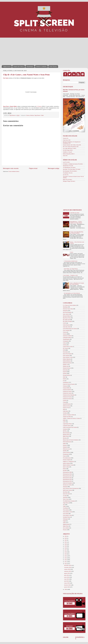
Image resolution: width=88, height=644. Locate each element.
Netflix (64, 443)
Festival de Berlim (67, 390)
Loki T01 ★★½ (66, 162)
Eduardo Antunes (67, 368)
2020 (66, 544)
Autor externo (66, 314)
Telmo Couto (66, 499)
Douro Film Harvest (67, 354)
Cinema (28, 115)
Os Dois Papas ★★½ (68, 150)
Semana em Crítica (67, 485)
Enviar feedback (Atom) (14, 171)
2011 (66, 562)
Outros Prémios (66, 452)
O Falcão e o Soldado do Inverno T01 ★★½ (73, 164)
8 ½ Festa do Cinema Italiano (70, 305)
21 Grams (39, 106)
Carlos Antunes (66, 325)
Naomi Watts (13, 106)
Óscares (65, 530)
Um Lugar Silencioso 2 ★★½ (70, 148)
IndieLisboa (66, 411)
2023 (66, 538)
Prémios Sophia (67, 460)
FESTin (65, 379)
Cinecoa (65, 332)
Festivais (65, 386)
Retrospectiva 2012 (67, 478)
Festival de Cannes (67, 391)
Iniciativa (65, 413)
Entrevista (65, 370)
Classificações (66, 339)
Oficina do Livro (66, 449)
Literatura (65, 429)
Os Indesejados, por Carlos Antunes (72, 293)
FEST (64, 377)
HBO (64, 409)
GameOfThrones (67, 404)
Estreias (65, 373)
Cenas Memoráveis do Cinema (70, 329)
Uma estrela (66, 514)
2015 (66, 554)
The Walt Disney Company (69, 501)
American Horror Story (68, 309)
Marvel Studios (66, 433)
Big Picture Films (67, 318)
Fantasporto (66, 382)
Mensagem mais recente (11, 168)
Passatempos (30, 67)
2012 (66, 560)
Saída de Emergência (68, 483)
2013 (66, 558)
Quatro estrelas (66, 463)
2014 (66, 556)
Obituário (65, 447)
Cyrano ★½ (66, 138)
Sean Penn (6, 106)
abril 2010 (67, 581)
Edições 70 (65, 364)
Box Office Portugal (67, 321)
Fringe (64, 402)
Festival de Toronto (67, 397)
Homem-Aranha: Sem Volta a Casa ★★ (72, 145)
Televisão (65, 497)
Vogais (64, 521)
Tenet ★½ (65, 156)
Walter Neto (66, 526)
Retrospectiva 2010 (67, 474)
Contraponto (66, 341)
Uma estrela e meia (67, 515)
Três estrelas (66, 510)
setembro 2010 (68, 571)
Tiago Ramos (37, 115)
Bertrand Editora (67, 316)
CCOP (64, 323)
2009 (66, 589)
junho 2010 (67, 577)
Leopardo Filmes (67, 426)
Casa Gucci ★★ (67, 140)
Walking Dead (66, 524)
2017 (66, 550)
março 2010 (67, 583)
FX (64, 381)
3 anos (72, 252)
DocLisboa (65, 352)
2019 (66, 546)
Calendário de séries (75, 213)
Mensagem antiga (53, 168)
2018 (66, 548)
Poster (64, 456)
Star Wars (65, 492)
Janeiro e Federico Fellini (69, 415)
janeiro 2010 (67, 587)
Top (64, 505)
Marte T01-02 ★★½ (68, 180)
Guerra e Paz (66, 408)
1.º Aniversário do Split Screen (71, 261)
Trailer (42, 115)
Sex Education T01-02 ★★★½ (70, 171)
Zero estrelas (66, 528)
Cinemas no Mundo (67, 336)
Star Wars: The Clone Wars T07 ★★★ (72, 169)
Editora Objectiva (67, 359)
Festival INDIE (66, 388)
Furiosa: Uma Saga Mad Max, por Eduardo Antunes (77, 232)
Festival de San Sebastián (69, 395)
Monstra (65, 438)
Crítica (64, 343)
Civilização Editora (67, 337)
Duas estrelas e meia (68, 357)
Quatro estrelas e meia (68, 465)
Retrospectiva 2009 (67, 472)
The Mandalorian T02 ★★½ (69, 167)
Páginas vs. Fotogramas (68, 461)
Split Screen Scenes (68, 490)
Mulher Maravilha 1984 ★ (69, 154)
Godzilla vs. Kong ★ (68, 152)
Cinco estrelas (66, 330)
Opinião (65, 451)
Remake (65, 470)
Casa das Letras (67, 327)
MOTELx (65, 431)
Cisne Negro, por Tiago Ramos (71, 269)
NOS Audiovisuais (67, 442)
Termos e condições (41, 67)
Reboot (65, 469)
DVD (64, 350)
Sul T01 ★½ (66, 175)
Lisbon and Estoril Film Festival (70, 427)
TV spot (65, 496)
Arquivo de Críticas (19, 67)
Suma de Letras (67, 494)
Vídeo (64, 522)
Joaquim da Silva (67, 417)
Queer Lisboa (66, 467)
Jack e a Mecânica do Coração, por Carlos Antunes (77, 284)
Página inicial (7, 67)
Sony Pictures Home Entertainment (71, 488)
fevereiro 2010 (68, 585)
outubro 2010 (67, 569)
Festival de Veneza (67, 399)
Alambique (65, 307)
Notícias (32, 115)
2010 (66, 564)
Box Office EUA (66, 320)
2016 (66, 552)
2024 (66, 536)
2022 (66, 540)
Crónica (65, 345)
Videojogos (65, 519)
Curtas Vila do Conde (68, 347)
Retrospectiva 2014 (67, 481)
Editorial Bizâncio (67, 361)
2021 (66, 542)
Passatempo (66, 454)
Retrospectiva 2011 (67, 476)
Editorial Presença (67, 363)
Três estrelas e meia (68, 512)
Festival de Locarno (67, 393)
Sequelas (65, 487)
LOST (64, 422)
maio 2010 (67, 579)
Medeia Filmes (66, 435)
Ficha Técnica (53, 67)
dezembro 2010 (68, 565)
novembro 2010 (68, 567)
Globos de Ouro (67, 406)
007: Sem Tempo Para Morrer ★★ (71, 147)
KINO (64, 420)
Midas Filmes (66, 436)
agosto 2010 (67, 573)
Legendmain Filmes (67, 424)
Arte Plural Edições (67, 312)
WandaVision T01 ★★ (68, 166)
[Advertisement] (23, 50)
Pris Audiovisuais (67, 458)
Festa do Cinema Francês (69, 384)
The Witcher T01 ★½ (68, 173)
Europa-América (67, 375)
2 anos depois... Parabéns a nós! (70, 275)
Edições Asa (66, 366)
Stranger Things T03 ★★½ (69, 181)
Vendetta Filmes (67, 517)
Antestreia (65, 311)
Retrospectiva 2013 (67, 479)
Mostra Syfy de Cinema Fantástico (71, 440)
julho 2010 (67, 575)
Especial (65, 372)
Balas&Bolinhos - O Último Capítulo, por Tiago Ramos (76, 222)
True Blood (65, 508)
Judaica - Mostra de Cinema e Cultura (71, 418)
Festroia (65, 400)
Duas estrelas (66, 355)
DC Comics (66, 348)
